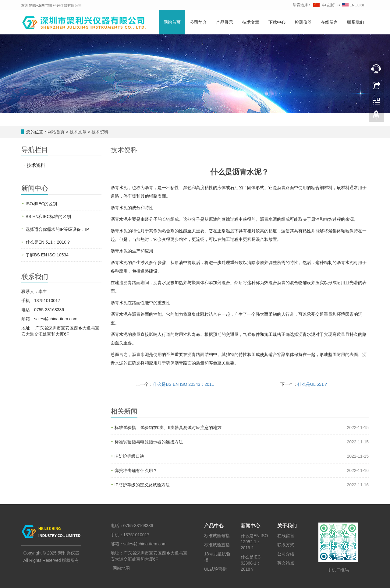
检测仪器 (303, 22)
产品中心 (214, 526)
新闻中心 (250, 526)
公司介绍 (286, 554)
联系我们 (356, 22)
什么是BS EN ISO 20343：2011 (183, 384)
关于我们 (287, 526)
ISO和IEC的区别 (41, 204)
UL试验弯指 (215, 569)
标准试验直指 (217, 545)
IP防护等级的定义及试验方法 (142, 485)
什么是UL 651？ (313, 384)
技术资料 (99, 132)
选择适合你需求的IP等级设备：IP (57, 229)
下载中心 (277, 22)
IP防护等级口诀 (129, 456)
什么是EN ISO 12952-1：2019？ (254, 542)
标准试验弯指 (217, 536)
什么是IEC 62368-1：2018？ (251, 563)
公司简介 (198, 22)
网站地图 (121, 568)
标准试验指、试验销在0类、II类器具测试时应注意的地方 (168, 428)
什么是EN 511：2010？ (48, 242)
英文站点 (286, 563)
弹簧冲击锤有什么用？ (136, 470)
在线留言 (329, 22)
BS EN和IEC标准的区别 (48, 217)
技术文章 (251, 22)
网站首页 (172, 22)
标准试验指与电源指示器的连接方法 (149, 442)
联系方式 (286, 545)
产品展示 (225, 22)
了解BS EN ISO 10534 (47, 255)
